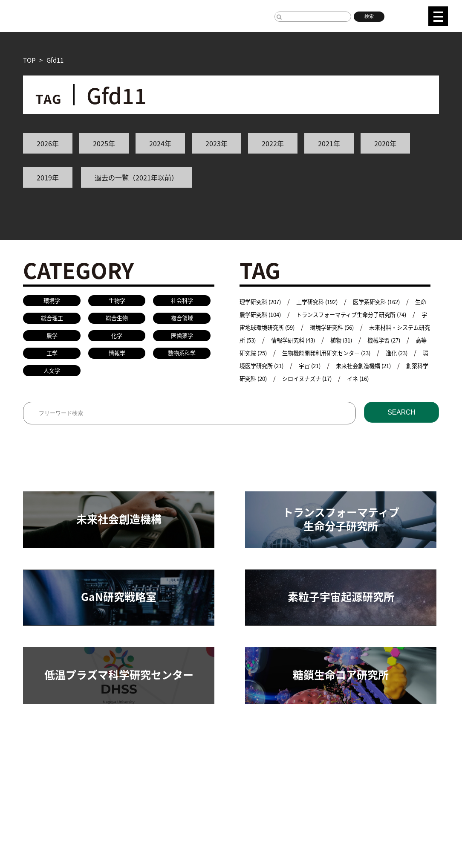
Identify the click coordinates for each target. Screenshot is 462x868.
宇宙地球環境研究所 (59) (301, 327)
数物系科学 (182, 359)
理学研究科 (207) (263, 301)
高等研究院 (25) (330, 353)
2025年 (104, 143)
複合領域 (182, 321)
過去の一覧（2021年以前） (136, 177)
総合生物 (117, 321)
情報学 (117, 359)
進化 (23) (312, 365)
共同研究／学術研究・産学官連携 (142, 768)
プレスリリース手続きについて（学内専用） (226, 822)
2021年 (329, 143)
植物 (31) (410, 340)
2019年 (48, 177)
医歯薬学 (182, 339)
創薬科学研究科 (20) (373, 378)
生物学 (117, 301)
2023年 (217, 143)
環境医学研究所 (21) (368, 365)
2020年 (385, 143)
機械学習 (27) (274, 353)
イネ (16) (312, 391)
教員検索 (213, 768)
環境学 (52, 301)
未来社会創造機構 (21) (298, 378)
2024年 (160, 143)
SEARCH (401, 427)
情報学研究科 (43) (357, 340)
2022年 (273, 143)
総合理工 (52, 321)
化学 (117, 339)
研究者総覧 (136, 822)
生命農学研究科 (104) (270, 314)
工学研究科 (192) (326, 301)
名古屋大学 (39, 822)
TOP (29, 60)
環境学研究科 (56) (377, 327)
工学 (52, 359)
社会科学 (182, 301)
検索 (369, 16)
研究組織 (72, 768)
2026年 (48, 143)
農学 (52, 339)
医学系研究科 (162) (393, 301)
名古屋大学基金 (88, 822)
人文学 (52, 377)
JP (401, 15)
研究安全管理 (255, 768)
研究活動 (36, 768)
